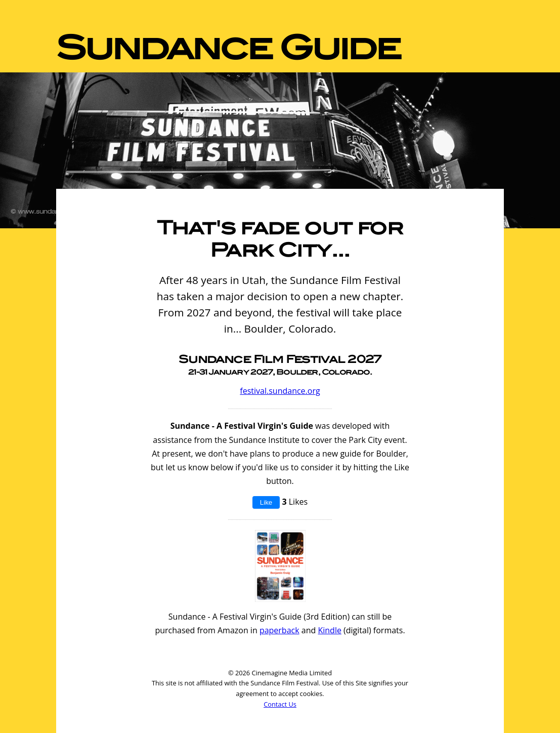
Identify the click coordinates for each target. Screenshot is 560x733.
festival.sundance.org (280, 391)
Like (266, 502)
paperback (279, 630)
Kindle (329, 630)
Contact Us (280, 704)
